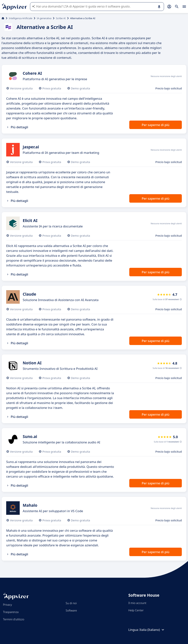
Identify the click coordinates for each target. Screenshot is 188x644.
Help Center (136, 610)
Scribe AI (61, 18)
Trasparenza (11, 612)
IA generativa (44, 18)
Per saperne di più (155, 125)
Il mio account (137, 603)
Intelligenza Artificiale (21, 18)
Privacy (7, 605)
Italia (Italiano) (152, 630)
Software (71, 610)
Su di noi (71, 603)
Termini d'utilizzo (14, 619)
